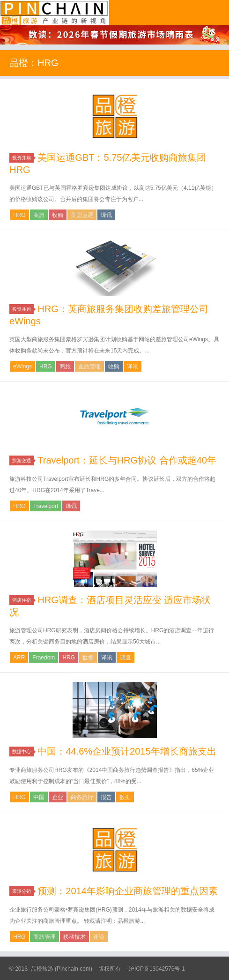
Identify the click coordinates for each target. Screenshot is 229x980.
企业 (58, 797)
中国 (39, 797)
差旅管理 (89, 367)
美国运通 (82, 215)
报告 (106, 797)
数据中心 (23, 752)
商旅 (39, 215)
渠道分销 (23, 891)
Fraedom (44, 658)
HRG (19, 215)
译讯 (106, 215)
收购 (58, 215)
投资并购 (23, 158)
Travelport (46, 506)
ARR (19, 658)
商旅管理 (44, 937)
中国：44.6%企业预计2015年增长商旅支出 (127, 751)
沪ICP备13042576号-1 (157, 969)
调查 (126, 658)
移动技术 (74, 937)
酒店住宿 (23, 600)
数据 (88, 658)
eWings (22, 367)
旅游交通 (23, 460)
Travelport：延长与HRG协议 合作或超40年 (127, 460)
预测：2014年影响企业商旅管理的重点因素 (128, 891)
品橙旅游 (55, 13)
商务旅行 (82, 797)
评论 (99, 937)
